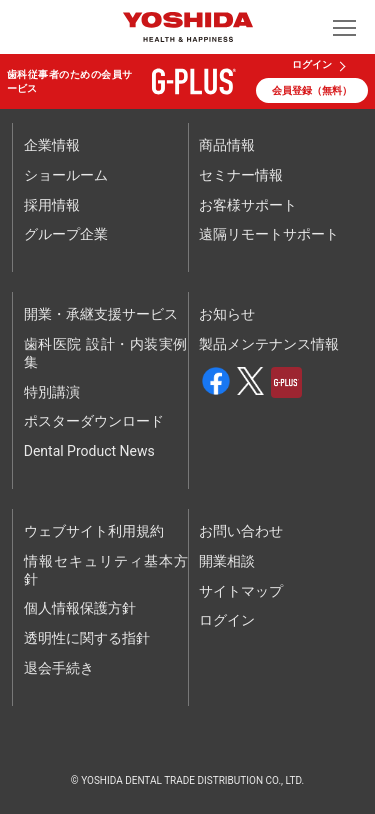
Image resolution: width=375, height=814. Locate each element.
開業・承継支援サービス (101, 314)
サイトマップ (241, 591)
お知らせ (227, 314)
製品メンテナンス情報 (269, 344)
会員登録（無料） (312, 90)
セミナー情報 (241, 175)
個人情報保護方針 (80, 608)
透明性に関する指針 (87, 638)
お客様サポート (248, 205)
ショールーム (66, 175)
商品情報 (227, 145)
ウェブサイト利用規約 (94, 531)
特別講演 (52, 392)
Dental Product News (89, 451)
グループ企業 (66, 234)
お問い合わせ (241, 531)
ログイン (312, 65)
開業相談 (227, 561)
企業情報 (52, 145)
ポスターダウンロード (94, 421)
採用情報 (52, 205)
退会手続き (59, 668)
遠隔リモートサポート (269, 234)
